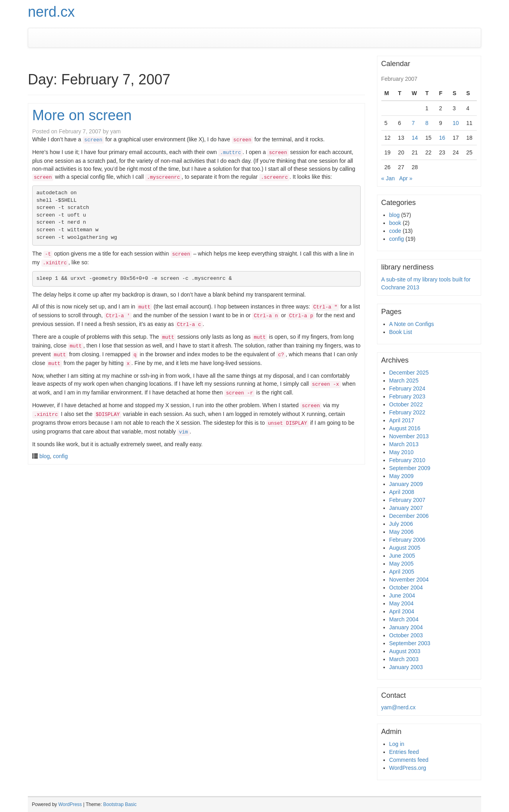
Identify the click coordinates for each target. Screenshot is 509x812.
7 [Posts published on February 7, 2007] (413, 123)
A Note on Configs (412, 324)
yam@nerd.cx (399, 707)
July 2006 (401, 524)
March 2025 (404, 381)
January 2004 (406, 627)
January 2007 (406, 508)
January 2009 (406, 484)
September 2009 (410, 468)
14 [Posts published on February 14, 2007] (415, 138)
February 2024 (407, 388)
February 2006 (407, 540)
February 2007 (407, 500)
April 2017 (402, 420)
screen (93, 140)
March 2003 (404, 659)
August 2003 (405, 651)
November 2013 (409, 436)
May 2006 (401, 532)
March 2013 (404, 444)
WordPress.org (408, 768)
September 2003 (410, 643)
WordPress (70, 804)
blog (45, 456)
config (60, 456)
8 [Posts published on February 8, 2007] (427, 123)
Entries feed (404, 752)
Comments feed (409, 760)
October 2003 (406, 635)
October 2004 (406, 588)
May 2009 (401, 476)
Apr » (406, 178)
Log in (397, 744)
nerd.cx (51, 12)
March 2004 (404, 619)
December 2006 (409, 516)
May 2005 (401, 564)
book (395, 223)
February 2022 (407, 412)
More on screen (82, 115)
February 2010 (407, 460)
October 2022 (406, 404)
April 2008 (402, 492)
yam (115, 131)
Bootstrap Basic (120, 804)
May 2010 (401, 452)
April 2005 (402, 572)
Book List (401, 332)
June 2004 (402, 595)
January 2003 (406, 667)
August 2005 (405, 548)
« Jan (388, 178)
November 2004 (409, 580)
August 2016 (405, 428)
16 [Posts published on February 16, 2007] (442, 138)
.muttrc (230, 153)
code (395, 231)
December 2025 (409, 373)
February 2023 (407, 396)
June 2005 (402, 556)
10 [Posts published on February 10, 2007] (456, 123)
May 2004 (401, 603)
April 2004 (402, 611)
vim (184, 432)
